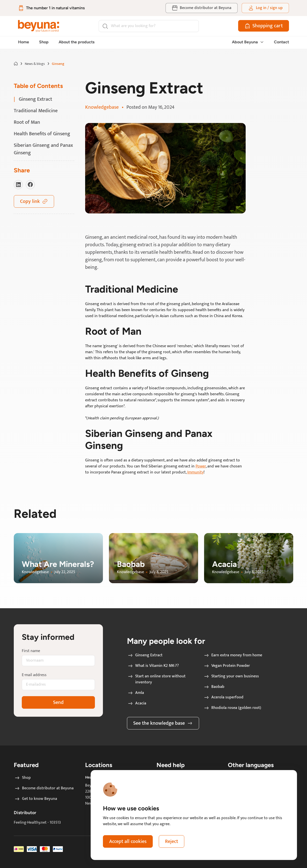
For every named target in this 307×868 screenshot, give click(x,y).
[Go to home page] (16, 64)
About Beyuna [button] (248, 42)
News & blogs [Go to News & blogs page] (35, 64)
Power (201, 466)
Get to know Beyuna (36, 799)
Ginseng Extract (145, 655)
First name (31, 651)
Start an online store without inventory (156, 679)
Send (58, 702)
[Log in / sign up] (265, 8)
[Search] (149, 26)
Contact (281, 42)
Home (24, 42)
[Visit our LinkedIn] (18, 185)
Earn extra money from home (233, 655)
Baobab (214, 687)
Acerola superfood (223, 697)
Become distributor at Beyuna (44, 788)
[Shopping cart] (264, 26)
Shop (44, 42)
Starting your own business (231, 676)
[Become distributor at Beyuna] (202, 8)
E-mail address (34, 675)
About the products (76, 42)
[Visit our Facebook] (30, 185)
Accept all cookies (128, 841)
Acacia (137, 703)
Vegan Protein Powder (227, 666)
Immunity (195, 472)
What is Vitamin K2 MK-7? (153, 666)
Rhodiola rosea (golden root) (232, 708)
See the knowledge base (163, 723)
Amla (136, 693)
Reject (172, 841)
